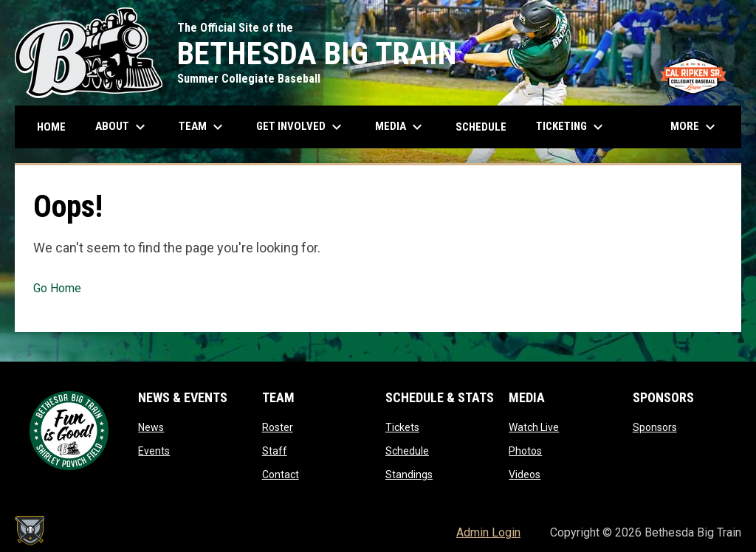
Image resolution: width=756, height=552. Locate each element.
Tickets (402, 427)
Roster (278, 427)
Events (154, 451)
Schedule (407, 451)
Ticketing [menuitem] (571, 127)
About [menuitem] (122, 127)
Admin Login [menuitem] (488, 532)
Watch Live (534, 427)
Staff (275, 451)
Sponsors (655, 427)
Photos (525, 451)
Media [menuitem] (401, 127)
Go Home (57, 288)
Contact (281, 475)
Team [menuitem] (203, 127)
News (151, 427)
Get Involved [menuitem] (301, 127)
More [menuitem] (695, 127)
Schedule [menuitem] (481, 127)
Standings (409, 475)
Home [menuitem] (51, 127)
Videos (525, 475)
